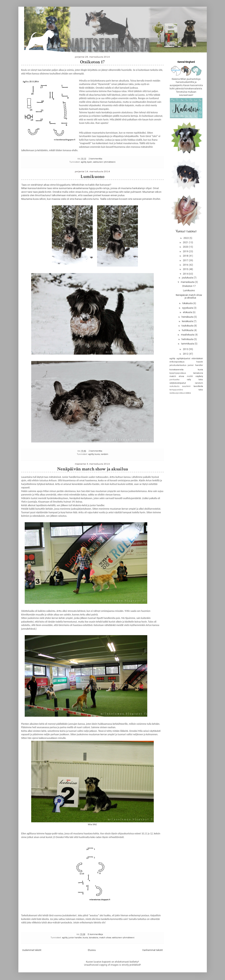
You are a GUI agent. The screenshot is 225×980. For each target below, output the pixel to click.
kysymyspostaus (178, 373)
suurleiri (186, 386)
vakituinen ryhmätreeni (104, 162)
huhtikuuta (188, 330)
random (104, 454)
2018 (186, 256)
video (188, 393)
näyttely (199, 376)
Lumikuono (92, 177)
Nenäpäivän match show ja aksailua (92, 469)
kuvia (97, 454)
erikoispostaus (177, 362)
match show (105, 938)
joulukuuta (188, 278)
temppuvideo (176, 390)
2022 (186, 238)
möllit (190, 376)
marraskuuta (188, 282)
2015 (186, 269)
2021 (186, 242)
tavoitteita (198, 386)
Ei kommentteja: (96, 934)
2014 (186, 274)
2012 (186, 354)
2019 (186, 251)
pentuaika (174, 380)
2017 (186, 260)
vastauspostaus (177, 393)
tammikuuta (188, 344)
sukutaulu (174, 386)
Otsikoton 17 (92, 62)
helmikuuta (188, 339)
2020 (186, 247)
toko (201, 390)
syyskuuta (188, 308)
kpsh (90, 162)
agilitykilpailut (183, 359)
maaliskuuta (188, 335)
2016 (186, 265)
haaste (200, 362)
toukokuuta (188, 326)
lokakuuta (188, 303)
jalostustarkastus (178, 365)
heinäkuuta (188, 317)
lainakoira (94, 938)
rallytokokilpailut (178, 383)
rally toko (195, 380)
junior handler (75, 938)
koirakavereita (176, 370)
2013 (186, 349)
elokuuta (188, 312)
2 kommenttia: (96, 159)
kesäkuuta (188, 321)
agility (83, 162)
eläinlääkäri (197, 359)
